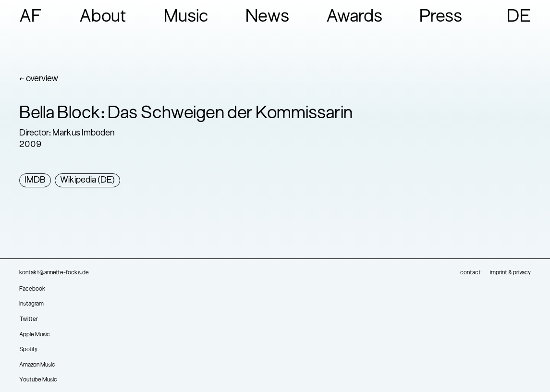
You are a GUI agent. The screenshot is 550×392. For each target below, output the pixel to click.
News (267, 17)
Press (441, 17)
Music (186, 17)
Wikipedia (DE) (87, 180)
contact (471, 273)
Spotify (28, 350)
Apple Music (35, 335)
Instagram (31, 304)
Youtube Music (38, 380)
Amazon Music (37, 365)
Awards (354, 17)
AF (31, 17)
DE (519, 17)
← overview (39, 79)
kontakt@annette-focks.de (54, 273)
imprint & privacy (510, 273)
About (103, 17)
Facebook (32, 289)
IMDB (35, 180)
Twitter (29, 319)
